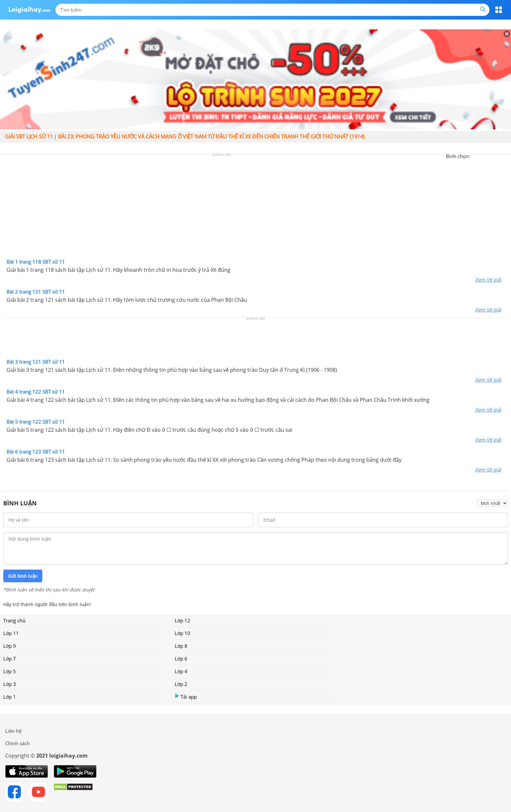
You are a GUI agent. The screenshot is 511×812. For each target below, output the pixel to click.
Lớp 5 (10, 671)
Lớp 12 (182, 620)
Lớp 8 (181, 646)
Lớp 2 (181, 684)
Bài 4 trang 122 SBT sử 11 (36, 392)
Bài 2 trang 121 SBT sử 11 (36, 292)
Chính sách (17, 743)
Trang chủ (14, 620)
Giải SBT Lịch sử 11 (29, 137)
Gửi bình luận (23, 576)
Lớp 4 (181, 671)
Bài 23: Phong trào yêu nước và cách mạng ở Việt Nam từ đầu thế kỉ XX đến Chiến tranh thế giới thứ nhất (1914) (211, 137)
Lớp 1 (10, 697)
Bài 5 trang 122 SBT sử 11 (36, 422)
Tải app (186, 696)
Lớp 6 (181, 659)
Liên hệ (13, 731)
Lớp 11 (11, 633)
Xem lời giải (488, 280)
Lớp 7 (10, 659)
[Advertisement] (255, 208)
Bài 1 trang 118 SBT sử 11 (36, 262)
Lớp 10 (182, 633)
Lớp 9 (10, 646)
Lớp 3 (10, 684)
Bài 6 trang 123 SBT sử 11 (36, 452)
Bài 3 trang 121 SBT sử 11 (36, 362)
